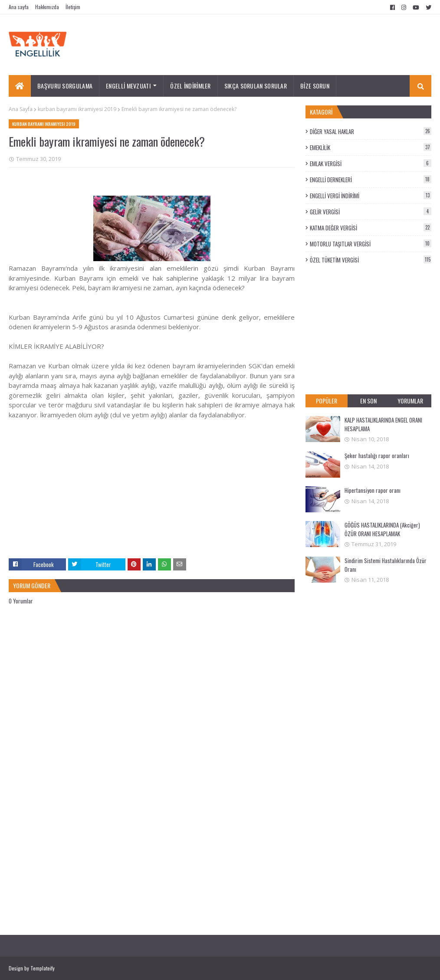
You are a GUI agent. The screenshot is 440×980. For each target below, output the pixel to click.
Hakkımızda (47, 7)
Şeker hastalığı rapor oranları (377, 456)
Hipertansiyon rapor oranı (373, 490)
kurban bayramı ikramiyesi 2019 (77, 109)
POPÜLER (327, 401)
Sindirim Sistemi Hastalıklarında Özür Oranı (386, 565)
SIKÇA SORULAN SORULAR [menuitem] (256, 86)
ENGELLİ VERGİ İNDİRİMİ (371, 196)
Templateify (43, 968)
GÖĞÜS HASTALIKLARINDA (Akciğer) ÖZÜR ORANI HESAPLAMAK (382, 529)
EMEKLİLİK (371, 147)
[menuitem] (20, 86)
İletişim (73, 7)
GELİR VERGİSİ (371, 212)
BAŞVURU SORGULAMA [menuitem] (65, 86)
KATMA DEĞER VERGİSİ (371, 228)
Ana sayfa (19, 7)
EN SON (368, 401)
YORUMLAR (410, 401)
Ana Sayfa (21, 109)
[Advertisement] (152, 498)
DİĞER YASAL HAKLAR (371, 131)
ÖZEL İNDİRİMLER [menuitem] (190, 86)
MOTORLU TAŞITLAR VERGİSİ (371, 244)
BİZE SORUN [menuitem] (315, 86)
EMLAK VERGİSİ (371, 164)
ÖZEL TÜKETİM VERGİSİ (371, 260)
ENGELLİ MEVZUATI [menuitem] (128, 86)
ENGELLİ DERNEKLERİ (371, 180)
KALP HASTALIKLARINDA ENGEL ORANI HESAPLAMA (383, 424)
